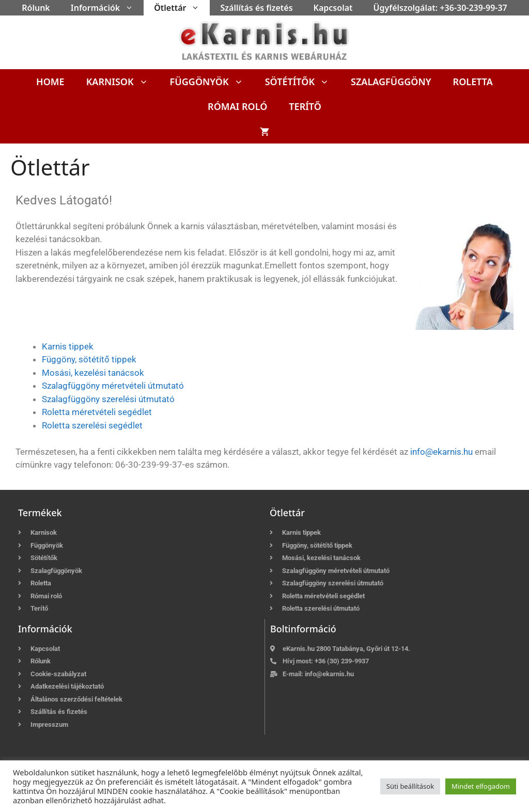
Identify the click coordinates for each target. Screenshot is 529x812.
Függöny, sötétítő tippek (89, 359)
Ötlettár (182, 8)
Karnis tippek (68, 346)
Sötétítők (302, 82)
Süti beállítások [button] (410, 786)
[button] (132, 8)
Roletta (473, 82)
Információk (107, 8)
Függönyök (212, 82)
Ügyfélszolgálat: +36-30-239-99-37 (440, 8)
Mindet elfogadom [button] (481, 786)
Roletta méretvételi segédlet (97, 412)
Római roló (237, 106)
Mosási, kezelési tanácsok (93, 373)
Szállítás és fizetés (256, 8)
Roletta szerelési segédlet (92, 425)
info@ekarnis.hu (441, 452)
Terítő (305, 106)
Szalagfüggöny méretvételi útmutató (113, 386)
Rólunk (36, 8)
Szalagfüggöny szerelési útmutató (108, 399)
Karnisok (123, 82)
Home (50, 82)
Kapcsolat (333, 8)
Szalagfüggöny (391, 82)
